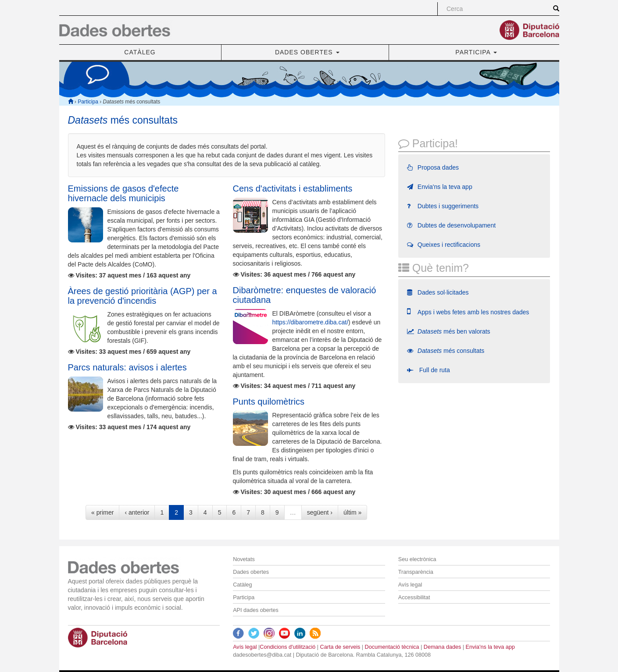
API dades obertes (256, 610)
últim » (352, 512)
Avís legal (410, 585)
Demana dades (442, 647)
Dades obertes (251, 572)
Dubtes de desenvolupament (451, 225)
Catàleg (242, 585)
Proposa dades (433, 167)
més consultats (446, 351)
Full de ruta (429, 370)
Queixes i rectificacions (444, 245)
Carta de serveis (340, 647)
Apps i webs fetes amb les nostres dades (468, 312)
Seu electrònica (417, 559)
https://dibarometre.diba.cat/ (311, 322)
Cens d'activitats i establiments (293, 188)
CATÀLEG (140, 52)
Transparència (416, 572)
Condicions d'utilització (288, 647)
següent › (320, 512)
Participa (88, 102)
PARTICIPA (476, 52)
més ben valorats (449, 331)
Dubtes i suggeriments (443, 206)
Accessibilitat (414, 597)
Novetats (244, 559)
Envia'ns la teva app (440, 187)
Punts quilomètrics (269, 402)
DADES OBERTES (307, 52)
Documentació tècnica (392, 647)
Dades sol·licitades (438, 292)
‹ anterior (137, 512)
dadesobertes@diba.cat (262, 655)
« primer (102, 512)
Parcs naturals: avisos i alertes (127, 367)
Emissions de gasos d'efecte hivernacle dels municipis (123, 193)
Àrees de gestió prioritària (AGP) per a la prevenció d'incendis (143, 296)
